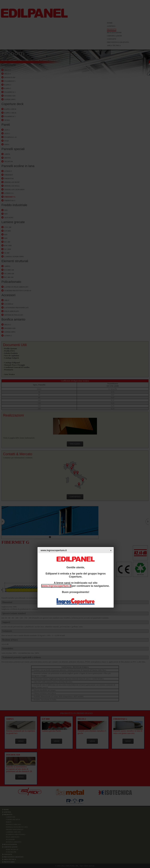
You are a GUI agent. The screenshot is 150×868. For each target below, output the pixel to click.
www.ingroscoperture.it (56, 586)
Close (111, 550)
